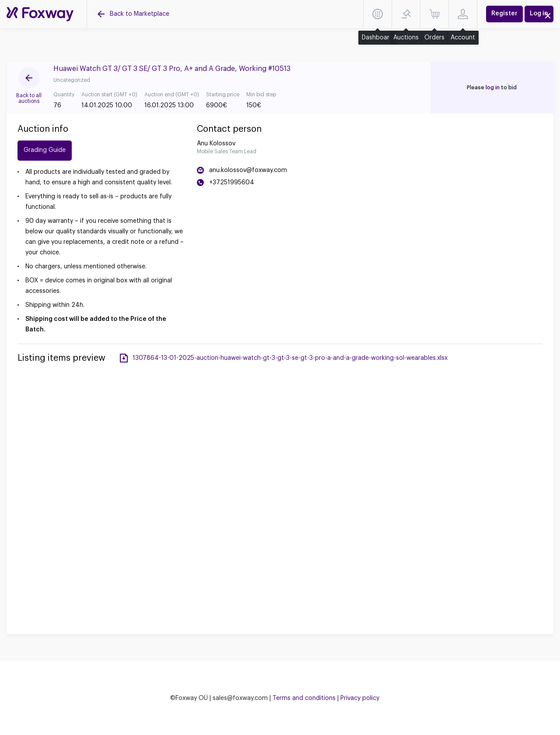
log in (493, 88)
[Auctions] (40, 14)
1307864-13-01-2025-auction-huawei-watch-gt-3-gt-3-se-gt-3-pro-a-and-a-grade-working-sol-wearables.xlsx (290, 358)
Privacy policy (360, 698)
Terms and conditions (304, 698)
